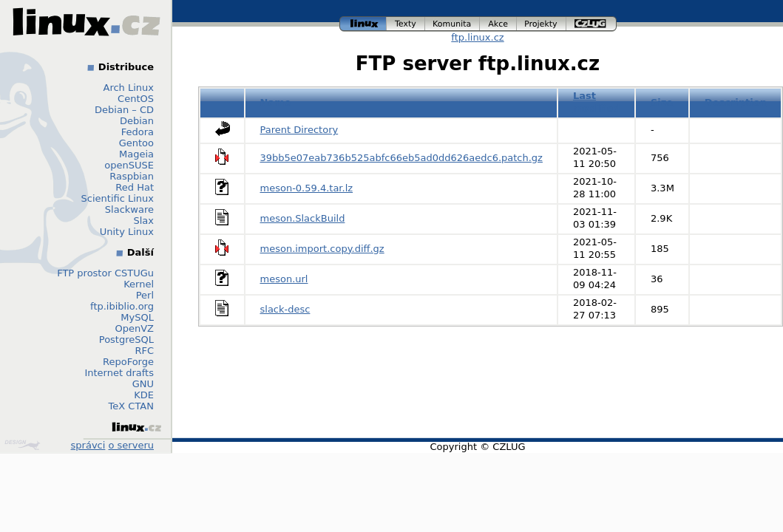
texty (406, 24)
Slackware (129, 209)
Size (662, 102)
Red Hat (135, 187)
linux (363, 24)
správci (88, 445)
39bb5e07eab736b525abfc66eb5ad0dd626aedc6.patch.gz (401, 158)
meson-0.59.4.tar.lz (307, 188)
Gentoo (136, 143)
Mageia (136, 154)
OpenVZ (134, 328)
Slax (143, 221)
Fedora (138, 132)
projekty (542, 24)
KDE (144, 395)
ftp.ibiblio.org (122, 306)
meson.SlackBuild (303, 218)
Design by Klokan (22, 445)
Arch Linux (129, 88)
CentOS (136, 99)
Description (736, 102)
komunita (452, 24)
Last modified (597, 102)
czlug (592, 24)
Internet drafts (119, 373)
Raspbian (132, 176)
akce (498, 24)
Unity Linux (127, 232)
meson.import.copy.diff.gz (322, 249)
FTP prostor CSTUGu (105, 273)
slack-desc (285, 309)
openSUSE (129, 165)
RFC (144, 351)
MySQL (137, 317)
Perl (145, 295)
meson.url (284, 279)
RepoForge (128, 362)
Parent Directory (299, 130)
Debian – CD (124, 110)
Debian (137, 121)
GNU (143, 384)
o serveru (131, 445)
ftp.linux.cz (477, 37)
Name (276, 102)
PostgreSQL (126, 340)
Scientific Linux (118, 198)
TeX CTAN (131, 406)
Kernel (139, 284)
